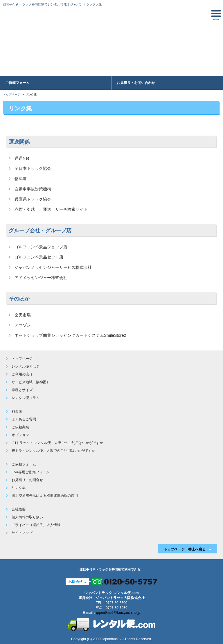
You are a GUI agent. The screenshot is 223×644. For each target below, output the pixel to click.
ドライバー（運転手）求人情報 (36, 525)
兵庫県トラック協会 (33, 199)
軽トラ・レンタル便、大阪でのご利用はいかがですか (53, 451)
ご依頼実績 (20, 427)
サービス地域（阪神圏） (31, 382)
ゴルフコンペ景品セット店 (39, 257)
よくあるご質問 (24, 419)
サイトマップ (22, 533)
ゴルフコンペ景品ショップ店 (41, 247)
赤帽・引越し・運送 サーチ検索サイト (51, 209)
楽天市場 (23, 315)
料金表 (17, 411)
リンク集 (19, 488)
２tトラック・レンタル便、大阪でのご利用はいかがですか (57, 443)
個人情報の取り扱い (27, 517)
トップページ (12, 95)
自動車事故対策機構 (33, 189)
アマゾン (23, 325)
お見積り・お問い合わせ (136, 83)
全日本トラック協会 (33, 168)
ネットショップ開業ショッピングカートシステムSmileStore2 (70, 335)
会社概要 (19, 509)
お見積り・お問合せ (27, 480)
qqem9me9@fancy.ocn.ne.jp (118, 613)
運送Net (22, 158)
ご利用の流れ (22, 374)
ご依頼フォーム (17, 83)
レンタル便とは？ (26, 366)
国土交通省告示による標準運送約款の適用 (45, 496)
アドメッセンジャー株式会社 (41, 278)
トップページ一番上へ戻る (185, 549)
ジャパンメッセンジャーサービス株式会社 (53, 267)
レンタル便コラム (26, 398)
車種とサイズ (22, 390)
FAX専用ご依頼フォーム (31, 472)
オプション (20, 435)
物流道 (21, 179)
